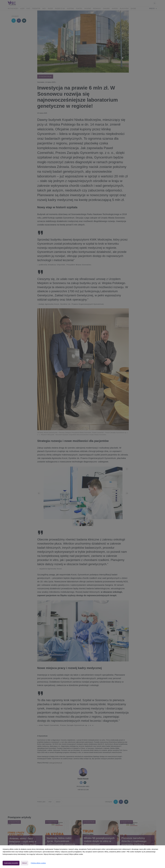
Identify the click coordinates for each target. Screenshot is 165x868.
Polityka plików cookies (38, 863)
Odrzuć (24, 863)
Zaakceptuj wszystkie (11, 863)
